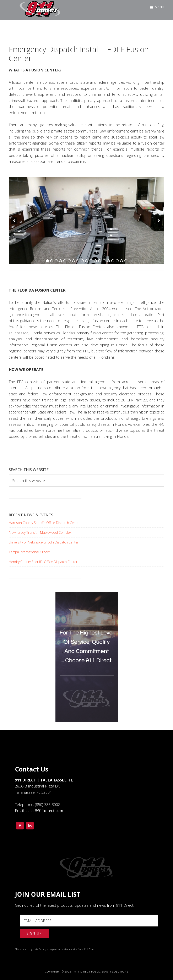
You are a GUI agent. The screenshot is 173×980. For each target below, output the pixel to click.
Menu (160, 7)
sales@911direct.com (44, 811)
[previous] (14, 221)
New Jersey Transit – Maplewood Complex (40, 532)
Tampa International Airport (29, 552)
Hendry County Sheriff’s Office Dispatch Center (43, 562)
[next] (159, 221)
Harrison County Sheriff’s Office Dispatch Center (44, 523)
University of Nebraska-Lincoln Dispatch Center (44, 542)
